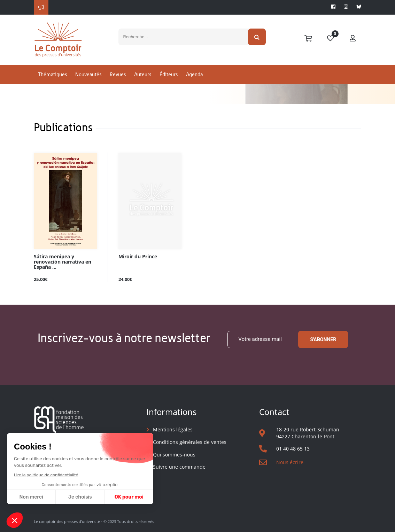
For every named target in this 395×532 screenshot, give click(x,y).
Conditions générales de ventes (190, 442)
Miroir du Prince (138, 257)
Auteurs (143, 74)
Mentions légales (173, 429)
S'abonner (323, 339)
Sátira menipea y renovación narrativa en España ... (63, 262)
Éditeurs (169, 74)
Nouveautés (88, 74)
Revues (118, 74)
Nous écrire (290, 462)
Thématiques (52, 74)
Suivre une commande (179, 467)
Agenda (194, 74)
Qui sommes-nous (174, 455)
